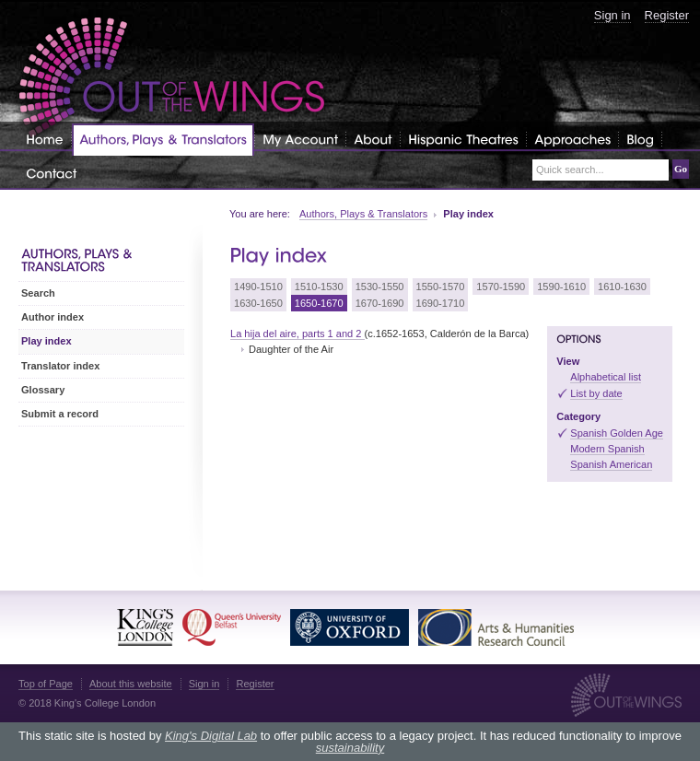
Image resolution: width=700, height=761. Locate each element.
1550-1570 (441, 287)
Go (681, 169)
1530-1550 (380, 287)
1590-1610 (561, 287)
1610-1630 (622, 287)
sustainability (350, 748)
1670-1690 (380, 303)
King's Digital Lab (211, 736)
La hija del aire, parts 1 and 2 (297, 334)
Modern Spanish (607, 449)
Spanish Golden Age (617, 433)
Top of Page (46, 684)
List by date (596, 393)
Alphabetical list (606, 377)
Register (667, 15)
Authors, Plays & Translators (363, 214)
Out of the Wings (172, 78)
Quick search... (570, 170)
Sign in (612, 15)
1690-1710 (441, 303)
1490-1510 (258, 287)
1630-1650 (258, 303)
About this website (131, 684)
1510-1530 (319, 287)
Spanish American (611, 464)
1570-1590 (501, 287)
